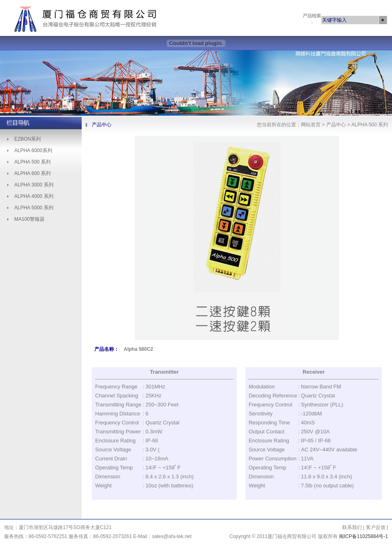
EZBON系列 (28, 139)
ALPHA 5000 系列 (34, 208)
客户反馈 (376, 527)
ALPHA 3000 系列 (34, 185)
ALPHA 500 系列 (32, 162)
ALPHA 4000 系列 (34, 196)
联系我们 (353, 527)
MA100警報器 (29, 219)
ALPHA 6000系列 (33, 150)
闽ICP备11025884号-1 (363, 536)
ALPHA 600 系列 (32, 173)
